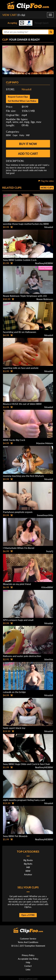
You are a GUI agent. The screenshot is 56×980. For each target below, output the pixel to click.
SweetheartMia (45, 515)
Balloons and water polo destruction (22, 656)
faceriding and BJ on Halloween (20, 332)
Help (28, 962)
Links (28, 970)
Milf (28, 135)
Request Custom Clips (18, 97)
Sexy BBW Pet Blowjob (15, 836)
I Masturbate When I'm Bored (19, 548)
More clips (47, 188)
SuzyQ (50, 551)
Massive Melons (45, 443)
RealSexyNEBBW (44, 263)
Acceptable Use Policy (28, 959)
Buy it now (28, 144)
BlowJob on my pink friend (17, 584)
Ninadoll (27, 89)
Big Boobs (28, 860)
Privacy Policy (28, 955)
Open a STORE (28, 915)
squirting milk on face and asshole (21, 368)
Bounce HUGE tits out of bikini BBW (22, 404)
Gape (15, 135)
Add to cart (28, 154)
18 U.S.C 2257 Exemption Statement (28, 946)
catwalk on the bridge (14, 692)
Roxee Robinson (45, 299)
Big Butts (28, 864)
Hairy (22, 135)
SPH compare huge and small (18, 620)
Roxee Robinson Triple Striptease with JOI (25, 296)
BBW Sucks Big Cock (14, 440)
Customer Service (28, 939)
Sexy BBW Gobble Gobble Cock (20, 260)
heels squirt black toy (14, 728)
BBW (8, 135)
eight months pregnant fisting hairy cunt (24, 800)
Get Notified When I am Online (22, 101)
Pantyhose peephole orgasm (18, 512)
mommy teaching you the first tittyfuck (23, 476)
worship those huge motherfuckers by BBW (26, 224)
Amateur (28, 874)
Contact (28, 966)
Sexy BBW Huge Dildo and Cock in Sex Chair (27, 764)
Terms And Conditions (28, 942)
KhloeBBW (47, 587)
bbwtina (49, 659)
